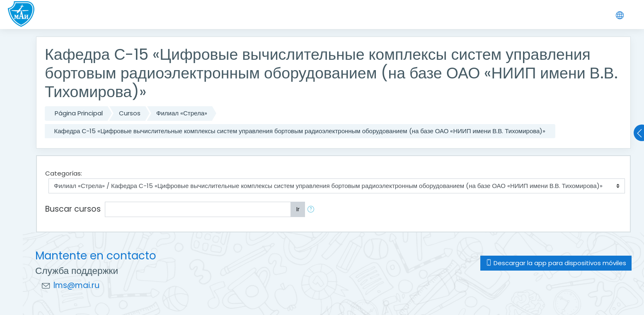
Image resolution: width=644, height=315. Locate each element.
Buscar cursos (73, 209)
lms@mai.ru (76, 285)
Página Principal (79, 113)
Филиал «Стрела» (182, 113)
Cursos (130, 113)
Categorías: (64, 173)
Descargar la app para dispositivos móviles (556, 263)
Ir (298, 209)
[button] (312, 209)
